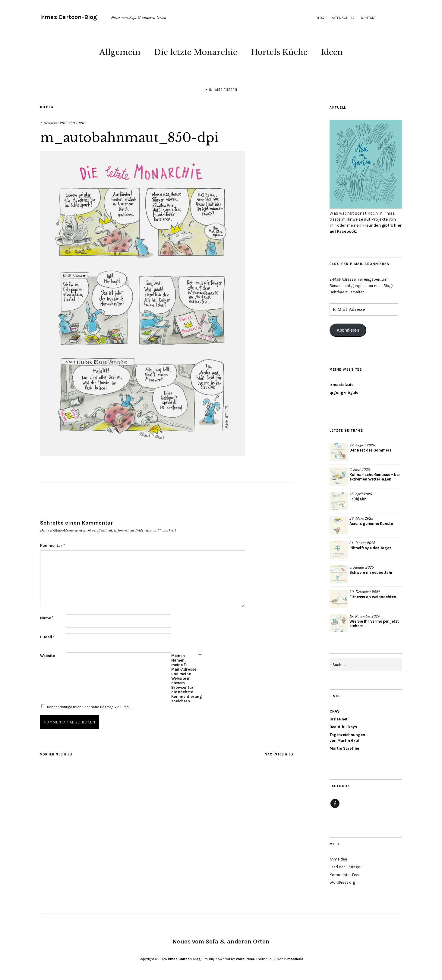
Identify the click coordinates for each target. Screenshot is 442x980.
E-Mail (47, 637)
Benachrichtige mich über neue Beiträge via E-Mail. (89, 707)
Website (47, 656)
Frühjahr (358, 499)
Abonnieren (348, 330)
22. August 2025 (362, 445)
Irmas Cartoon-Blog (69, 17)
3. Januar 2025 (362, 567)
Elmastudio (294, 959)
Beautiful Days (343, 727)
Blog (320, 18)
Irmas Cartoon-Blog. (185, 959)
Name (47, 618)
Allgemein (120, 52)
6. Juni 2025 (360, 470)
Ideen (332, 52)
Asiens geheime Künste (371, 524)
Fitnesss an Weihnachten (373, 597)
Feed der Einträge (345, 867)
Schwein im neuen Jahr (371, 572)
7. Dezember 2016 (54, 123)
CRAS (335, 711)
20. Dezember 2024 (365, 592)
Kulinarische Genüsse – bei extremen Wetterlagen (375, 477)
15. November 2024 (365, 616)
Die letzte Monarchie (196, 52)
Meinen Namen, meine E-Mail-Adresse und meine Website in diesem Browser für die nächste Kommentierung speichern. (184, 678)
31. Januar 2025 (362, 543)
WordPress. (245, 959)
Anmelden (338, 859)
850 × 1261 (77, 123)
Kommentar (52, 546)
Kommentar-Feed (345, 875)
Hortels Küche (279, 52)
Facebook (335, 808)
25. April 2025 (361, 494)
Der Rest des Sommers (371, 450)
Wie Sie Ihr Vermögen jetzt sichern (374, 624)
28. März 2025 (361, 519)
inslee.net (339, 719)
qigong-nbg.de (344, 393)
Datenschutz (343, 18)
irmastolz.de (341, 385)
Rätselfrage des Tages (370, 548)
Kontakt (369, 18)
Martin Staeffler (345, 748)
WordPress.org (342, 882)
